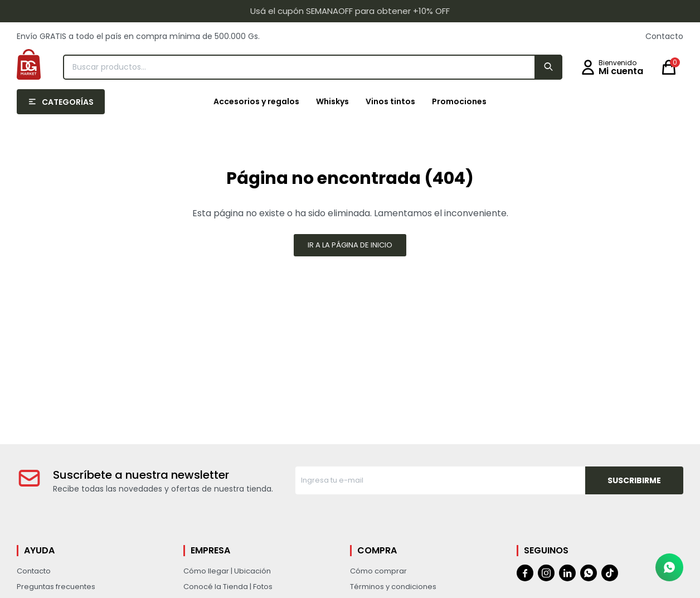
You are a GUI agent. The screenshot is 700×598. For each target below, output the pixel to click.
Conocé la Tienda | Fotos (228, 587)
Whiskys (332, 101)
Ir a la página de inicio (350, 245)
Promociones (459, 101)
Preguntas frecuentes (56, 587)
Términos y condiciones (393, 587)
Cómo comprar (378, 571)
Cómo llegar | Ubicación (227, 571)
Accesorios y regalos (256, 101)
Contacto (664, 36)
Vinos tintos (390, 101)
